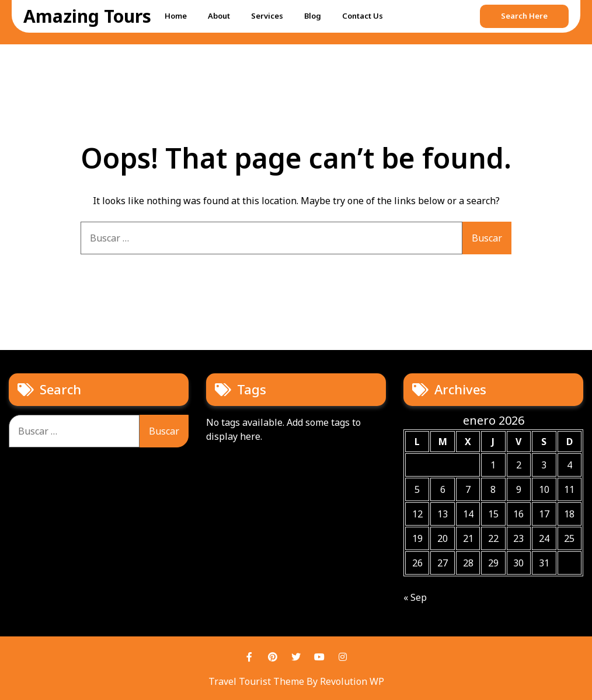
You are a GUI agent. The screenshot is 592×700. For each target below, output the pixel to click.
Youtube (319, 657)
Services (267, 16)
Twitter (296, 657)
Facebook (249, 657)
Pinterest (273, 657)
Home (176, 16)
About (219, 16)
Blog (313, 16)
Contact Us (363, 16)
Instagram (343, 657)
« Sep (415, 597)
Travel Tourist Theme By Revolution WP (296, 681)
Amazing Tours (87, 16)
